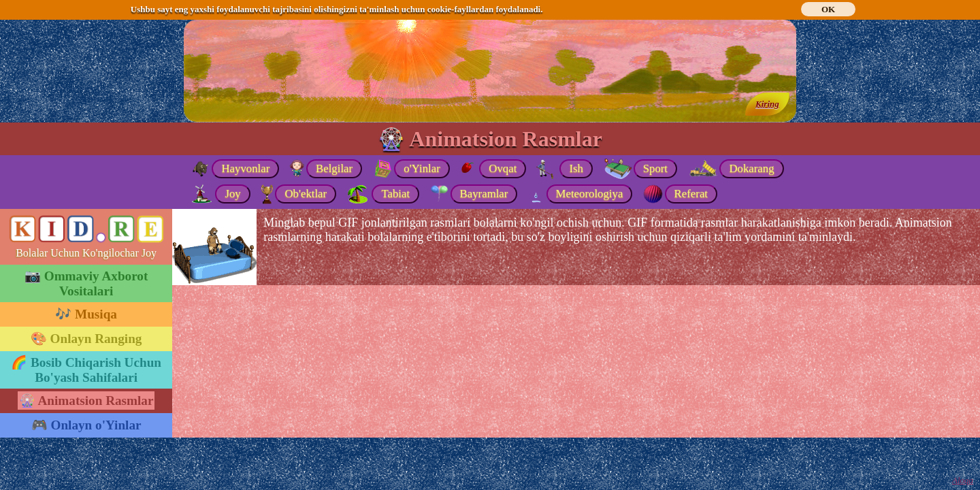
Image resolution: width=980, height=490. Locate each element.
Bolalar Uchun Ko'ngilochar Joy (86, 253)
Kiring (767, 104)
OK (828, 9)
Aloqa (963, 480)
